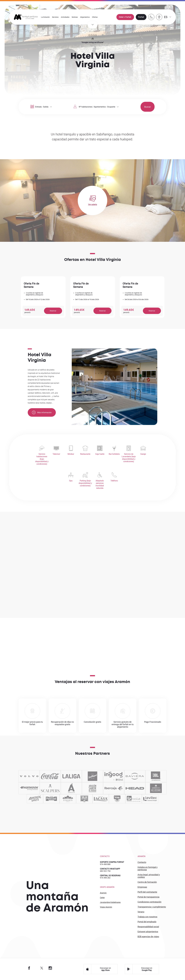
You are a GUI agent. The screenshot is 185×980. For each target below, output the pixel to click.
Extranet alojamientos (148, 932)
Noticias (75, 17)
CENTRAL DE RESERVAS (110, 876)
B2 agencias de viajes (148, 937)
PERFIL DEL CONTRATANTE (147, 892)
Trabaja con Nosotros (147, 917)
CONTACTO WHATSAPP (110, 869)
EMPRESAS (142, 887)
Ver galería (93, 204)
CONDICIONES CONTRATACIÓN (149, 902)
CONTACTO (142, 862)
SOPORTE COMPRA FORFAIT (112, 862)
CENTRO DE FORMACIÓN (147, 882)
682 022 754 (105, 871)
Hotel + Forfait (125, 17)
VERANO (141, 912)
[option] (43, 297)
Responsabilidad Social (148, 927)
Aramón (103, 893)
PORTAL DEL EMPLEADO (147, 922)
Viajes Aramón (106, 907)
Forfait (141, 17)
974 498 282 (105, 878)
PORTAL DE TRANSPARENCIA (148, 897)
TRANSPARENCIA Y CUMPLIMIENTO (152, 907)
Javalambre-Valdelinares (110, 902)
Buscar (141, 107)
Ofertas (95, 17)
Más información (42, 413)
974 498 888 (105, 864)
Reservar (53, 311)
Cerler (102, 898)
